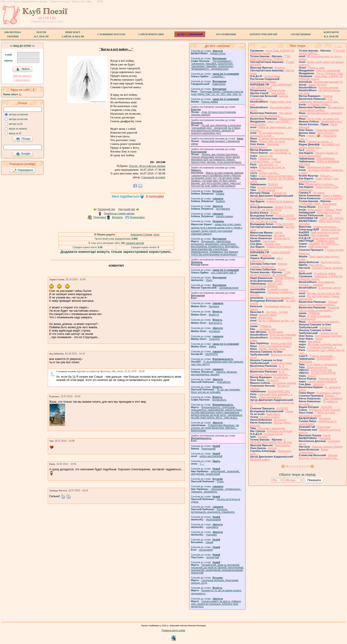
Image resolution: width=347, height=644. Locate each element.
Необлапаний (213, 520)
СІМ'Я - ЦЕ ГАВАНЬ (332, 218)
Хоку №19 (324, 207)
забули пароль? (22, 76)
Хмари (289, 411)
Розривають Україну (329, 393)
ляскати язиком (225, 216)
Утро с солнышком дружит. (275, 346)
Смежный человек (153, 177)
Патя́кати (214, 306)
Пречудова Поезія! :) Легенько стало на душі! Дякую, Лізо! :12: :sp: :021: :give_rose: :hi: (217, 93)
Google (23, 154)
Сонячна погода (332, 198)
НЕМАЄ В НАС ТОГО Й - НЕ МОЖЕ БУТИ (271, 208)
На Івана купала (270, 417)
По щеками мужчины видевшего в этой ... (267, 134)
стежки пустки (277, 90)
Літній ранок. (276, 332)
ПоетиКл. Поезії (41, 34)
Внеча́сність (216, 323)
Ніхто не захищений (328, 70)
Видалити (117, 217)
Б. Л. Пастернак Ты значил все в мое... (270, 367)
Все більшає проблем (328, 336)
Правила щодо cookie (173, 630)
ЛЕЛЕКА (273, 184)
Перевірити (23, 170)
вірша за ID (15, 133)
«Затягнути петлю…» (320, 142)
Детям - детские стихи (272, 349)
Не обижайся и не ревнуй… (324, 322)
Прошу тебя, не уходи (272, 141)
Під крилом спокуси (284, 383)
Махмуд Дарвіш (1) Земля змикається (319, 154)
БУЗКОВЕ (282, 408)
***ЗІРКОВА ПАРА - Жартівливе (318, 204)
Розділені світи (327, 379)
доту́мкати (215, 331)
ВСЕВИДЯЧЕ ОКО (279, 391)
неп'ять (311, 150)
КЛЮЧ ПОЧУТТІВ (321, 370)
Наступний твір (127, 209)
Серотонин (269, 241)
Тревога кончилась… (326, 227)
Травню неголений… (322, 356)
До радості (280, 420)
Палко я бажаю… (333, 195)
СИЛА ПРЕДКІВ (281, 252)
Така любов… (279, 93)
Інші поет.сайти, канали (73, 34)
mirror (156, 235)
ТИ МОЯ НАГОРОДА (323, 373)
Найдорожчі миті (318, 246)
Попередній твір (106, 209)
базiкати (221, 201)
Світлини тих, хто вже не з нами (273, 220)
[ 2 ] (293, 466)
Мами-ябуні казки (281, 363)
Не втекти (273, 380)
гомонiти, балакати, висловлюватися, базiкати (214, 373)
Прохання (325, 438)
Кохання (280, 68)
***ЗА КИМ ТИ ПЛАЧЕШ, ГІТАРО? (270, 58)
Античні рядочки (328, 87)
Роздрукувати (137, 217)
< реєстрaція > (22, 80)
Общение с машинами (271, 428)
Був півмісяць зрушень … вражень (317, 283)
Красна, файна (210, 102)
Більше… (331, 396)
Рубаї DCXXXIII (285, 216)
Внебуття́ (214, 315)
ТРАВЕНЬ (266, 255)
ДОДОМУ (326, 407)
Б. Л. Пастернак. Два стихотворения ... (270, 373)
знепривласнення (229, 288)
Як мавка (319, 193)
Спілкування (300, 34)
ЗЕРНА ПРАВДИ (285, 278)
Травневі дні (279, 193)
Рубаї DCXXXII (284, 224)
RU (54, 18)
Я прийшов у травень (263, 199)
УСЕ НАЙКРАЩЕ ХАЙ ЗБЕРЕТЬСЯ (271, 86)
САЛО (278, 281)
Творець (263, 437)
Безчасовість (219, 400)
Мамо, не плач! (318, 85)
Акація (312, 376)
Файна (213, 347)
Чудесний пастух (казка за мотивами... (319, 309)
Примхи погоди (329, 333)
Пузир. (220, 482)
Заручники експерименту (265, 146)
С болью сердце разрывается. (277, 138)
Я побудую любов (325, 273)
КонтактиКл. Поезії (331, 34)
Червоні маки (272, 76)
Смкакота (325, 327)
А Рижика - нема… (319, 104)
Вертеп (272, 448)
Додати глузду (218, 54)
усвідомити (212, 527)
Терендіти (214, 339)
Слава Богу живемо (327, 130)
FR (47, 18)
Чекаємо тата (272, 244)
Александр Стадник (141, 235)
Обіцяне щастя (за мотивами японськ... (318, 303)
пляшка (220, 194)
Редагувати (100, 217)
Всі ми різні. (266, 318)
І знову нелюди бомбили (322, 381)
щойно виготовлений (211, 456)
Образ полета (287, 119)
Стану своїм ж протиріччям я (276, 176)
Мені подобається (126, 196)
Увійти (23, 69)
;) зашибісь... (218, 76)
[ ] (288, 466)
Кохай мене (281, 377)
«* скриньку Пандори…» (322, 347)
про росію (325, 418)
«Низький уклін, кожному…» (275, 394)
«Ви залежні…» (268, 164)
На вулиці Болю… (332, 262)
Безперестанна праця (263, 82)
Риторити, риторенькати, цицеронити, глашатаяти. (213, 511)
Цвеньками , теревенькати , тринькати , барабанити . (216, 490)
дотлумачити (223, 209)
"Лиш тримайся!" (333, 398)
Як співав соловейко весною (325, 344)
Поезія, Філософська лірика (147, 166)
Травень (328, 96)
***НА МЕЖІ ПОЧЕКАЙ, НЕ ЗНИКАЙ (270, 274)
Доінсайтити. (224, 382)
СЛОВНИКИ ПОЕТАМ (111, 34)
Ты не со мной (267, 190)
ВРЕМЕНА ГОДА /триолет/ (325, 410)
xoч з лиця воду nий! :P (224, 273)
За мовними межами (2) (280, 298)
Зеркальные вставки (319, 167)
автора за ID (16, 124)
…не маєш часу (266, 329)
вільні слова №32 (282, 343)
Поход (282, 269)
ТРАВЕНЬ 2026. (325, 241)
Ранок (327, 435)
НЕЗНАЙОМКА (325, 159)
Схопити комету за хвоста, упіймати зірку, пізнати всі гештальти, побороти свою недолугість (216, 604)
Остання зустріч (273, 434)
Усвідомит (211, 535)
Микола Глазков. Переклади (269, 265)
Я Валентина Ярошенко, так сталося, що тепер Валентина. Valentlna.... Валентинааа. (215, 428)
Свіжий (210, 542)
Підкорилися (282, 445)
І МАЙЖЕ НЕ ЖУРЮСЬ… (324, 244)
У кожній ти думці (278, 289)
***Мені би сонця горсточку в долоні (317, 414)
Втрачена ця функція (280, 431)
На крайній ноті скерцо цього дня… (319, 146)
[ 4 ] (303, 466)
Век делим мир (320, 235)
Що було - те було (277, 312)
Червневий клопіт (332, 121)
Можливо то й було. (329, 212)
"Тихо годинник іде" (270, 397)
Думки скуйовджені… (314, 451)
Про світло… (317, 265)
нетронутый (213, 557)
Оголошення (226, 34)
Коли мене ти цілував (325, 238)
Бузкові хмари (268, 315)
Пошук (23, 139)
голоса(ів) (155, 196)
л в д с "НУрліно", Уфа (330, 73)
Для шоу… (326, 176)
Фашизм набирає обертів (327, 447)
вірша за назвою (18, 129)
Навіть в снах (316, 68)
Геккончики (324, 427)
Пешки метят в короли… (321, 184)
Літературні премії (263, 34)
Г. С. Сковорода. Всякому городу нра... (319, 100)
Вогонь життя (282, 238)
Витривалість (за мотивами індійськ (321, 109)
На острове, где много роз (323, 119)
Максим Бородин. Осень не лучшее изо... (319, 457)
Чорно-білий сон (331, 229)
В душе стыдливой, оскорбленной (315, 317)
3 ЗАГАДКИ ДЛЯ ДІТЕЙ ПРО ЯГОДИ (271, 441)
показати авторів (135, 243)
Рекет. (209, 280)
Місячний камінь (260, 459)
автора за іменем (18, 115)
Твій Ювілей (281, 150)
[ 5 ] (308, 466)
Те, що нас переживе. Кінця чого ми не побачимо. (216, 391)
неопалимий (206, 550)
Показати (314, 480)
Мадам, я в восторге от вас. (324, 293)
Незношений (209, 449)
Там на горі (266, 156)
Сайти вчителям (151, 34)
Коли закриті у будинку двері (325, 210)
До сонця (280, 235)
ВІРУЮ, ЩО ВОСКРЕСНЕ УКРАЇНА (266, 285)
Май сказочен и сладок (325, 232)
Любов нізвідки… (269, 173)
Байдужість (273, 414)
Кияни (319, 339)
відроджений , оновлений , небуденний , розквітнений (215, 473)
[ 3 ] (298, 466)
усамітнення (219, 84)
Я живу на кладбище (270, 187)
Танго (329, 215)
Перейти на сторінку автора (119, 214)
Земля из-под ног (317, 367)
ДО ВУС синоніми (190, 34)
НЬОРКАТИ (212, 354)
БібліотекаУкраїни (13, 34)
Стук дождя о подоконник (322, 364)
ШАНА (279, 233)
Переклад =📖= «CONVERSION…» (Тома (265, 160)
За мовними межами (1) (329, 82)
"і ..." (202, 464)
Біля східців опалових (283, 335)
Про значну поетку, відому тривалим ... (271, 114)
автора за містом (18, 119)
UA (40, 18)
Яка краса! (314, 341)
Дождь (274, 213)
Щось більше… (327, 133)
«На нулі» (319, 384)
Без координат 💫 (280, 153)
